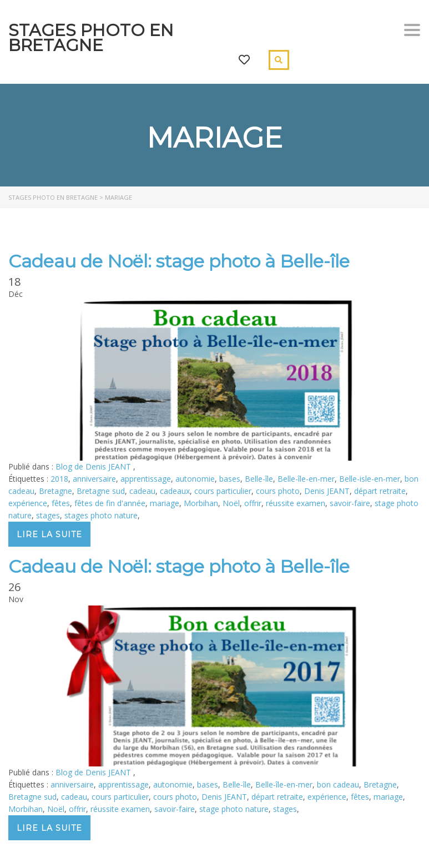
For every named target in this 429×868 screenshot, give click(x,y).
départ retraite (380, 491)
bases (230, 479)
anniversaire (94, 479)
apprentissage (146, 479)
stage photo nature (234, 809)
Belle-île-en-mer (306, 479)
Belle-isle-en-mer (370, 479)
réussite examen (296, 503)
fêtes (61, 503)
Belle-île (259, 479)
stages (48, 515)
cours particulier (223, 491)
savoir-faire (350, 503)
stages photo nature (101, 515)
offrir (253, 503)
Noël (231, 503)
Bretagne (55, 491)
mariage (165, 503)
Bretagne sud (101, 491)
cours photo (278, 491)
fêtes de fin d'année (110, 503)
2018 (59, 479)
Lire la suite (49, 534)
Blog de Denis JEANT (94, 466)
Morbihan (201, 503)
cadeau (142, 491)
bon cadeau (338, 784)
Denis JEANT (327, 491)
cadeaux (175, 491)
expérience (28, 503)
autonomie (195, 479)
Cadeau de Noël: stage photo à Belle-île (179, 261)
